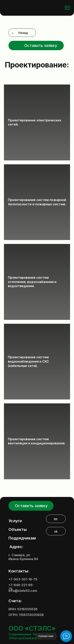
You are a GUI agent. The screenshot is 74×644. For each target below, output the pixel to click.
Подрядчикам (22, 538)
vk (56, 531)
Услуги (15, 521)
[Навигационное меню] (67, 8)
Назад (23, 33)
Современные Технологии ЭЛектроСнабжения (30, 636)
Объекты (18, 529)
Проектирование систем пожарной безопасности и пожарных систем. (37, 202)
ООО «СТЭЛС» (32, 628)
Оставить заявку (41, 45)
